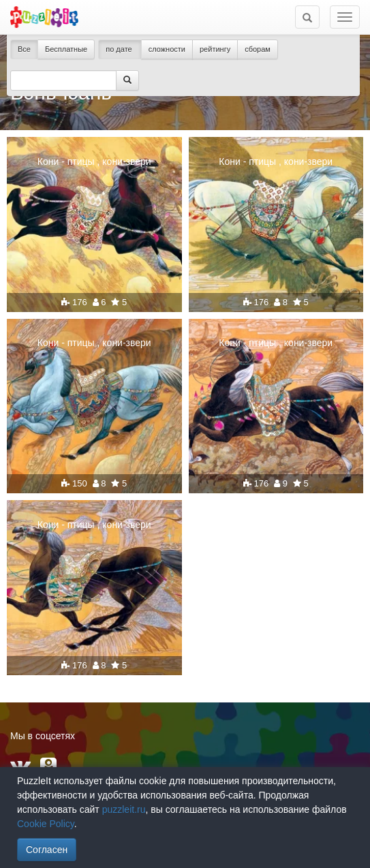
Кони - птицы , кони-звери (94, 161)
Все (24, 49)
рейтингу (215, 49)
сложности (167, 49)
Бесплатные (66, 49)
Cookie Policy (46, 824)
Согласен (47, 850)
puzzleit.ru (124, 809)
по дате (120, 49)
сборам (258, 49)
